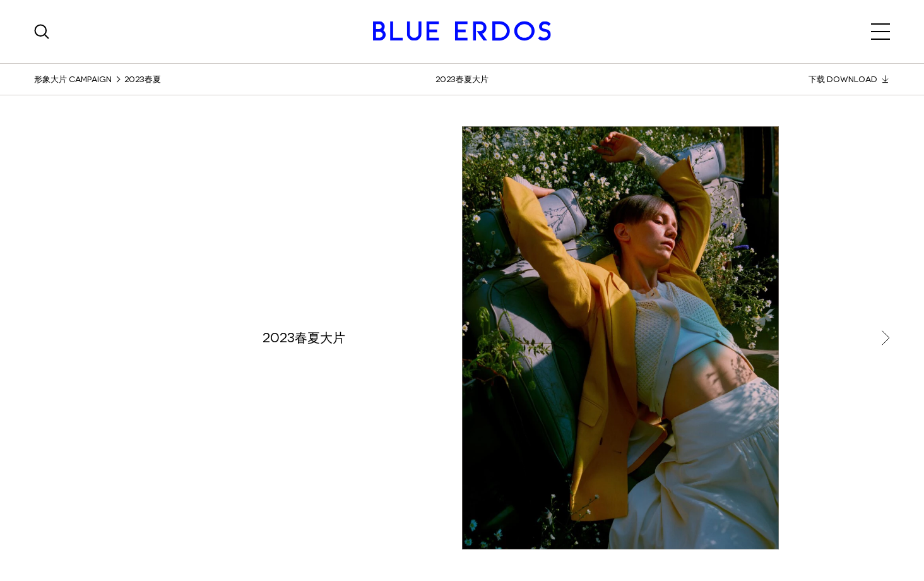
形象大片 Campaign (73, 79)
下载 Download (849, 79)
